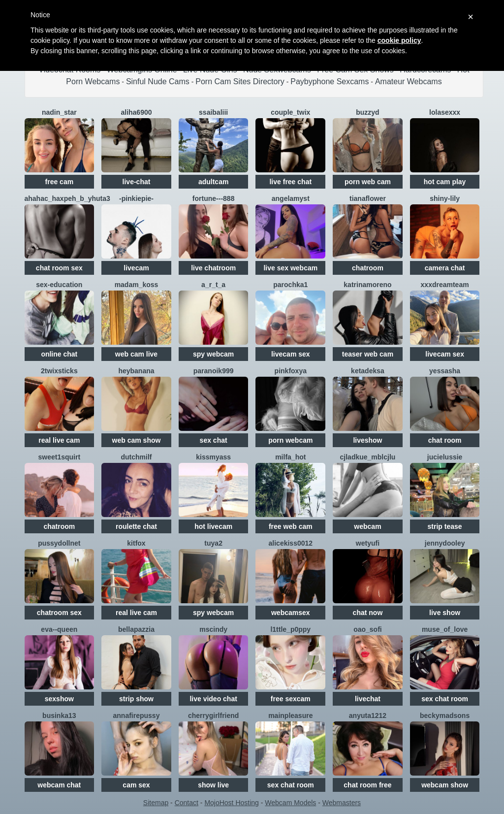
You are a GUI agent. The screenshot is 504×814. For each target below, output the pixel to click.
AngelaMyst (291, 198)
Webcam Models (290, 803)
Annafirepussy (137, 716)
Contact (187, 803)
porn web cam (368, 182)
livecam (136, 268)
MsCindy (213, 629)
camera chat (445, 268)
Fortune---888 (214, 198)
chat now (368, 613)
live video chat (213, 699)
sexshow (59, 699)
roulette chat (136, 526)
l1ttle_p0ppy (290, 629)
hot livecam (213, 526)
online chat (59, 354)
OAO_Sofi (368, 629)
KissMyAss (213, 457)
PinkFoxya (291, 371)
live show (445, 613)
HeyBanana (136, 371)
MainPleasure (290, 716)
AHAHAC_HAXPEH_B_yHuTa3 (67, 198)
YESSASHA (445, 371)
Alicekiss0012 (291, 543)
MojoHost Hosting (232, 803)
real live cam (59, 440)
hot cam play (445, 182)
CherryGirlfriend (213, 716)
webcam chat (59, 785)
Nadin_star (59, 112)
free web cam (291, 526)
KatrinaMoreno (367, 285)
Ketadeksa (368, 371)
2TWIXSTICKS (59, 371)
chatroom (368, 268)
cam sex (136, 785)
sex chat (214, 440)
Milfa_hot (290, 457)
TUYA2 (213, 543)
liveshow (367, 440)
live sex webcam (290, 268)
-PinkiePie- (136, 198)
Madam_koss (137, 285)
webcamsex (291, 613)
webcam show (445, 785)
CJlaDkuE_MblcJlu (368, 457)
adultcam (213, 182)
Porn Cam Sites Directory (240, 81)
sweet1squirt (60, 457)
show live (213, 785)
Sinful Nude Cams (158, 81)
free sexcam (291, 699)
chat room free (367, 785)
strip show (136, 699)
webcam (367, 526)
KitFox (136, 543)
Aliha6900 (136, 112)
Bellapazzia (136, 629)
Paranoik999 (214, 371)
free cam (60, 182)
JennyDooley (445, 543)
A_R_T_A (213, 285)
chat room (445, 440)
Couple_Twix (290, 112)
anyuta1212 (368, 716)
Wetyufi (368, 543)
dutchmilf (136, 457)
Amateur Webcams (409, 81)
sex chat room (445, 699)
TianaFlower (368, 198)
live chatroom (213, 268)
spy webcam (213, 354)
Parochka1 (290, 285)
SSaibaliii (213, 112)
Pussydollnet (59, 543)
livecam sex (291, 354)
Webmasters (342, 803)
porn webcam (290, 440)
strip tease (445, 526)
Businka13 (59, 716)
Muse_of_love (445, 629)
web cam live (136, 354)
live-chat (137, 182)
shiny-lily (445, 198)
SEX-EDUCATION (59, 285)
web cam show (137, 440)
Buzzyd (367, 112)
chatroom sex (59, 613)
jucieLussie (445, 457)
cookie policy (399, 40)
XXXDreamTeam (445, 285)
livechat (368, 699)
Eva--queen (59, 629)
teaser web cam (368, 354)
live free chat (290, 182)
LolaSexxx (445, 112)
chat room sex (59, 268)
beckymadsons (445, 716)
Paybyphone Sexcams (330, 81)
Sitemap (156, 803)
